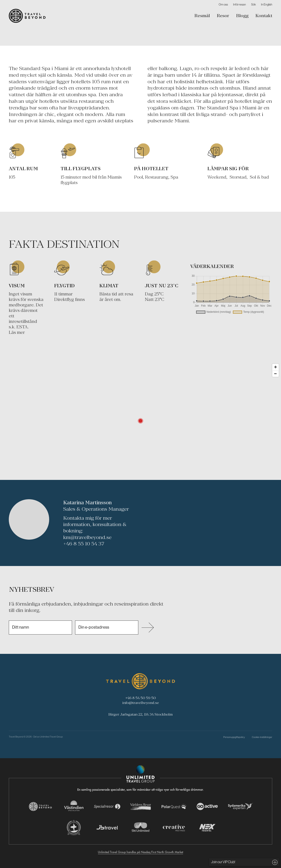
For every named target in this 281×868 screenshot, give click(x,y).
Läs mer (17, 332)
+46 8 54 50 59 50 (140, 698)
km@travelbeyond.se (87, 537)
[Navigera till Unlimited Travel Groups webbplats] (140, 774)
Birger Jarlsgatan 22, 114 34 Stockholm (140, 714)
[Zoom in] (276, 367)
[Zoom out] (276, 374)
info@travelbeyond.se (141, 703)
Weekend (217, 177)
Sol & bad (259, 177)
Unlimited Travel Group (51, 737)
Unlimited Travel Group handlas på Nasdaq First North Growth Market (140, 852)
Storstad (238, 177)
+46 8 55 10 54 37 (84, 543)
